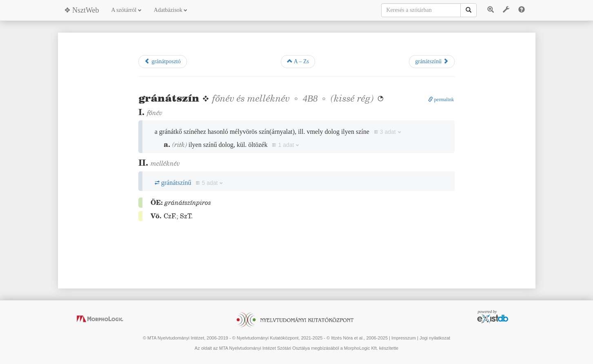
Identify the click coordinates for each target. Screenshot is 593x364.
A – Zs (298, 61)
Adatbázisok (171, 10)
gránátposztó (163, 61)
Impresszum (404, 338)
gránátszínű (432, 61)
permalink (441, 100)
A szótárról (127, 10)
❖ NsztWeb (82, 10)
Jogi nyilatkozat (435, 338)
